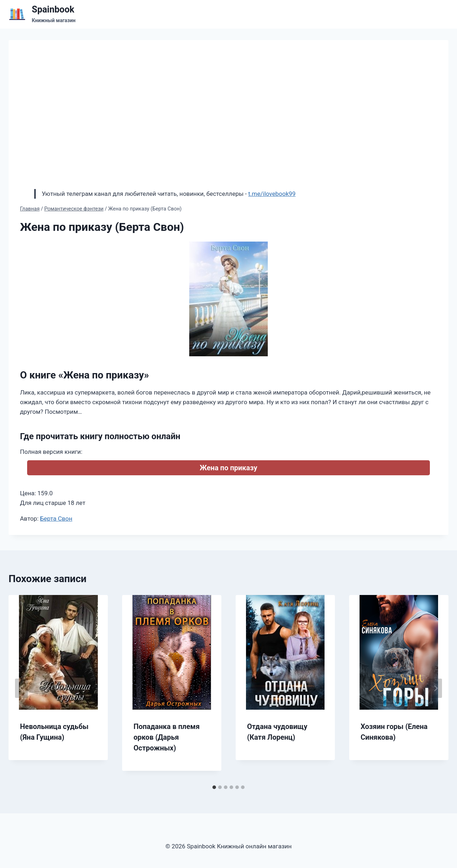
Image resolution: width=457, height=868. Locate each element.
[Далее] (436, 688)
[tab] (214, 787)
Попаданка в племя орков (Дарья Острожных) (167, 737)
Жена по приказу (228, 468)
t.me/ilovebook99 (272, 194)
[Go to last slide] (21, 688)
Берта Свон (56, 519)
